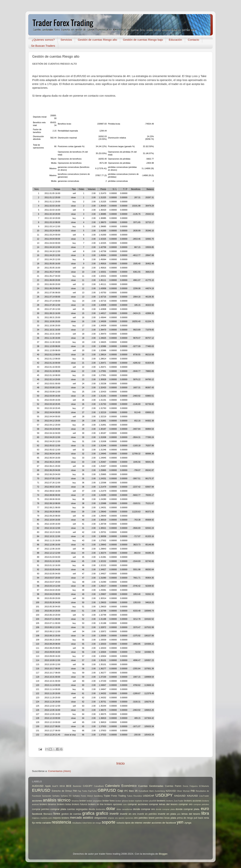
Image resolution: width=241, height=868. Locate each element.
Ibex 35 (133, 791)
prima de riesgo (185, 818)
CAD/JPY (88, 786)
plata (173, 818)
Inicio (120, 763)
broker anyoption (94, 801)
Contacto (194, 40)
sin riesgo (97, 823)
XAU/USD (192, 796)
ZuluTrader (204, 796)
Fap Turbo (83, 791)
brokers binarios (48, 804)
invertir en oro (128, 814)
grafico (102, 813)
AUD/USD (38, 786)
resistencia (61, 822)
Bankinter (77, 786)
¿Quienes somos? (43, 40)
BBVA (62, 786)
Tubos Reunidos (134, 796)
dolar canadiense (124, 809)
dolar (111, 809)
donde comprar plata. (188, 809)
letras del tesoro (191, 814)
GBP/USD (107, 790)
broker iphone (122, 801)
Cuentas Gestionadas (151, 786)
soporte (108, 822)
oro (136, 818)
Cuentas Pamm (173, 786)
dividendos (101, 809)
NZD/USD (171, 791)
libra (205, 813)
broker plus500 (150, 801)
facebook (37, 814)
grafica (88, 813)
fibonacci (48, 814)
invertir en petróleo (147, 814)
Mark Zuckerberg (157, 791)
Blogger (163, 854)
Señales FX (66, 796)
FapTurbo (92, 791)
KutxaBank (143, 791)
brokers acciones (193, 801)
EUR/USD (41, 790)
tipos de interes (134, 823)
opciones (129, 818)
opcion (121, 818)
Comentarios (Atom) (60, 771)
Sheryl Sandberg (95, 796)
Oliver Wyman (183, 791)
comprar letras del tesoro (163, 804)
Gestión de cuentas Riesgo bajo (143, 40)
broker (83, 801)
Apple (48, 786)
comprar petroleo (201, 804)
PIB (193, 791)
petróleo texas (163, 818)
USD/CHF (149, 796)
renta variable (43, 823)
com (125, 804)
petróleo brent (146, 818)
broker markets (135, 801)
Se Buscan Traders (43, 46)
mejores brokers (61, 818)
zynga (188, 823)
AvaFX (55, 786)
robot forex (87, 823)
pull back (198, 818)
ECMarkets (204, 786)
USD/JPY (164, 795)
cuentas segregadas (77, 809)
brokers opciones (113, 804)
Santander (47, 796)
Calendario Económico (121, 786)
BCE (69, 786)
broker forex (109, 801)
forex (57, 814)
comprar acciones (138, 804)
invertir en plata (167, 814)
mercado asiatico (82, 818)
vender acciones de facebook (160, 823)
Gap (120, 791)
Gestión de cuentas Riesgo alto (97, 40)
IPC (126, 791)
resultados (77, 823)
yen (180, 822)
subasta (120, 823)
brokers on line (96, 804)
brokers (161, 801)
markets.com (46, 818)
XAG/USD (180, 796)
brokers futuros (79, 804)
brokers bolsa (64, 804)
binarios (75, 801)
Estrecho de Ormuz (62, 791)
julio (179, 814)
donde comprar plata (165, 809)
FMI (75, 791)
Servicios (66, 40)
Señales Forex (79, 796)
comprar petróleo (41, 809)
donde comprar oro (144, 809)
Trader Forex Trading (115, 796)
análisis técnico (57, 800)
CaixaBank (99, 786)
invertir (114, 814)
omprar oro (113, 818)
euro (205, 809)
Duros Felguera (190, 786)
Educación (175, 40)
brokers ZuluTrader (175, 801)
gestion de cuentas (71, 814)
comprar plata (58, 809)
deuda (92, 809)
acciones (37, 801)
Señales (56, 796)
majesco (36, 818)
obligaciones (101, 818)
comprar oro (185, 804)
